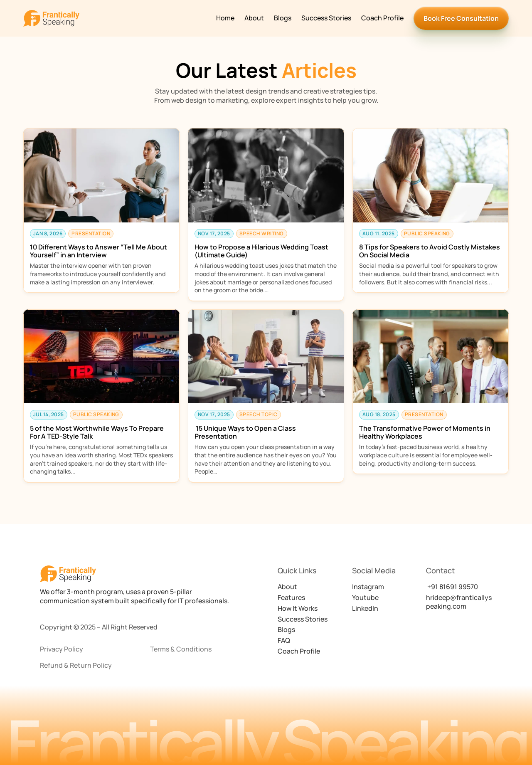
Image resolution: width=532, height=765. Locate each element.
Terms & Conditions (181, 649)
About (254, 18)
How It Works (298, 608)
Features (291, 597)
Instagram (368, 587)
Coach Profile (382, 18)
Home (225, 18)
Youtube (365, 597)
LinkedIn (365, 608)
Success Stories (326, 18)
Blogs (283, 18)
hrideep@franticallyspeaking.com (459, 602)
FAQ (284, 640)
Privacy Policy (62, 649)
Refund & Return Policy (76, 665)
